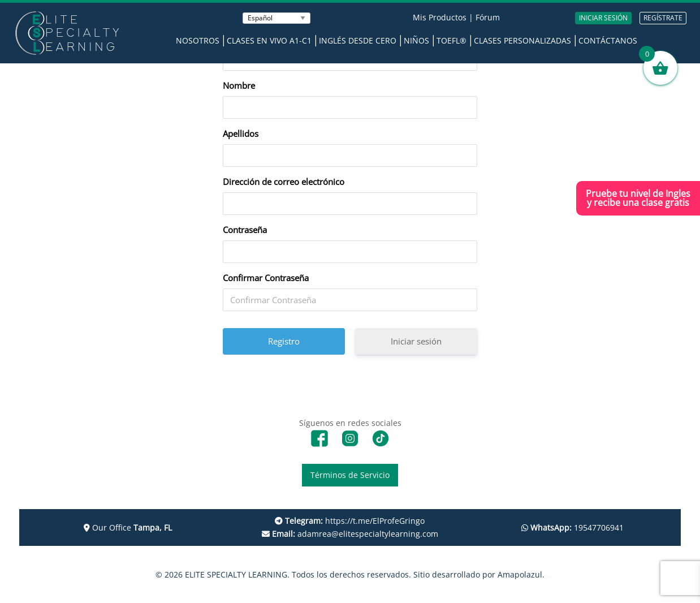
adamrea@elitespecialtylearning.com (350, 534)
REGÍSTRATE (663, 18)
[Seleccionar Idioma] (276, 18)
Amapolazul (520, 574)
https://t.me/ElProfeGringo (350, 521)
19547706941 (572, 527)
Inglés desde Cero (358, 40)
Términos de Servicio (350, 475)
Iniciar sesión (416, 341)
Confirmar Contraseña (266, 278)
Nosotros (198, 40)
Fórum (488, 17)
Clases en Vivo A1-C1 (269, 40)
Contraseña (245, 230)
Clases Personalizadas (522, 40)
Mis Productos (440, 17)
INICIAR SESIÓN (603, 18)
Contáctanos (608, 40)
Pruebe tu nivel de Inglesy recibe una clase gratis (638, 198)
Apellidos (241, 133)
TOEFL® (451, 40)
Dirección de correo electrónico (284, 182)
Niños (416, 40)
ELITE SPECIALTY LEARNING (236, 574)
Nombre (239, 85)
